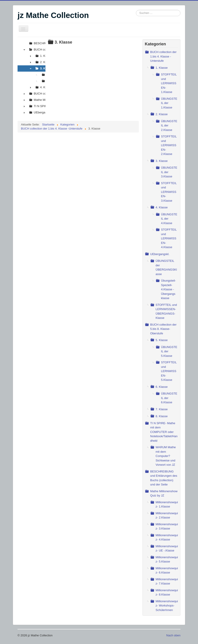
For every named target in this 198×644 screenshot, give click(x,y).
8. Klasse (162, 416)
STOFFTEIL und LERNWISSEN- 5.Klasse (169, 371)
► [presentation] (31, 56)
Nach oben (173, 635)
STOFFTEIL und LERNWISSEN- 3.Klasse (169, 192)
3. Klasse (162, 161)
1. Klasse (162, 68)
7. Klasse (162, 409)
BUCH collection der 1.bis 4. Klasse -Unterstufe (163, 56)
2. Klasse (162, 114)
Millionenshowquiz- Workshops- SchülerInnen (167, 606)
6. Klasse (162, 387)
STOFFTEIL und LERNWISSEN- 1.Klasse (169, 83)
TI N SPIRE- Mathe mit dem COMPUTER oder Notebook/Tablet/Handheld (164, 432)
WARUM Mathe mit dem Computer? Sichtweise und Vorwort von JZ (166, 456)
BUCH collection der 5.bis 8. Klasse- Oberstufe (163, 329)
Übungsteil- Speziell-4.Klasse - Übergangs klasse (169, 289)
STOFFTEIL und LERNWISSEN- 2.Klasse (169, 145)
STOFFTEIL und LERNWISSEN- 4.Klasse (169, 238)
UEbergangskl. (160, 254)
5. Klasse (162, 340)
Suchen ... (136, 10)
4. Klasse (162, 207)
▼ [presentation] (24, 50)
